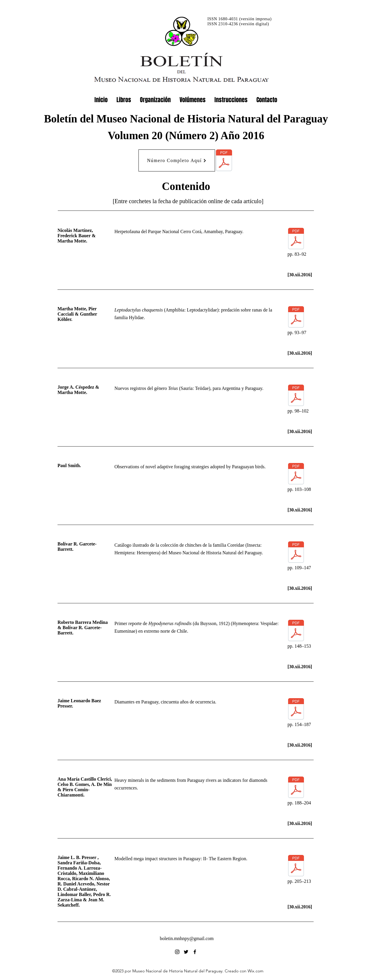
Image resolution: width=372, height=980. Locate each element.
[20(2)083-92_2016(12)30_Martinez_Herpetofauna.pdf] (296, 239)
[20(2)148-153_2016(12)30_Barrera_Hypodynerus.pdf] (296, 631)
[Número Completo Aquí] (177, 160)
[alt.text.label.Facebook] (195, 952)
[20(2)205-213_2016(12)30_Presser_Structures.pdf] (296, 866)
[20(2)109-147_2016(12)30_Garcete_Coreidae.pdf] (296, 553)
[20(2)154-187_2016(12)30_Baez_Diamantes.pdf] (296, 710)
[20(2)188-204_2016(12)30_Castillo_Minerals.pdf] (296, 788)
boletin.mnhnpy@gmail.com (187, 938)
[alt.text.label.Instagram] (177, 952)
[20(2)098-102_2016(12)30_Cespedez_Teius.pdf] (296, 396)
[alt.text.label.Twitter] (186, 952)
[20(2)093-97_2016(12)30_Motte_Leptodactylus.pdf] (296, 318)
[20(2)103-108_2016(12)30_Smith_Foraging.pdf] (296, 474)
